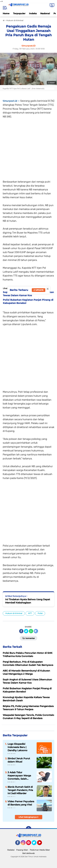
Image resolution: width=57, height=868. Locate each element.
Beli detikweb (28, 853)
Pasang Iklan (22, 850)
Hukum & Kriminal (14, 613)
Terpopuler (19, 13)
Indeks (33, 13)
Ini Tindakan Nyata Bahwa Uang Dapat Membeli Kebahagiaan (28, 601)
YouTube (42, 844)
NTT (30, 613)
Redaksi (11, 850)
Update (39, 290)
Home (6, 13)
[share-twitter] (26, 631)
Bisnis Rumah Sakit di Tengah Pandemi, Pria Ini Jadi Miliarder (20, 790)
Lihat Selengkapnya (28, 817)
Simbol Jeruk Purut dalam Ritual (19, 760)
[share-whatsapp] (31, 631)
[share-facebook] (21, 631)
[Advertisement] (28, 147)
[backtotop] (29, 829)
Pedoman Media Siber (40, 850)
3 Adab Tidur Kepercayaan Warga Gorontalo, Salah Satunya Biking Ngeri (20, 776)
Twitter (35, 844)
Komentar (28, 638)
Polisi (40, 613)
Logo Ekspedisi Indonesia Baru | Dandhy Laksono (17, 747)
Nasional (45, 13)
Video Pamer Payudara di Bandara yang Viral (21, 803)
